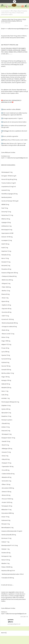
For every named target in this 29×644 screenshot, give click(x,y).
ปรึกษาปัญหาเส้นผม (16, 11)
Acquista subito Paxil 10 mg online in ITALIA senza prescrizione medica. (14, 13)
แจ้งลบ (26, 26)
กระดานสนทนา (5, 11)
